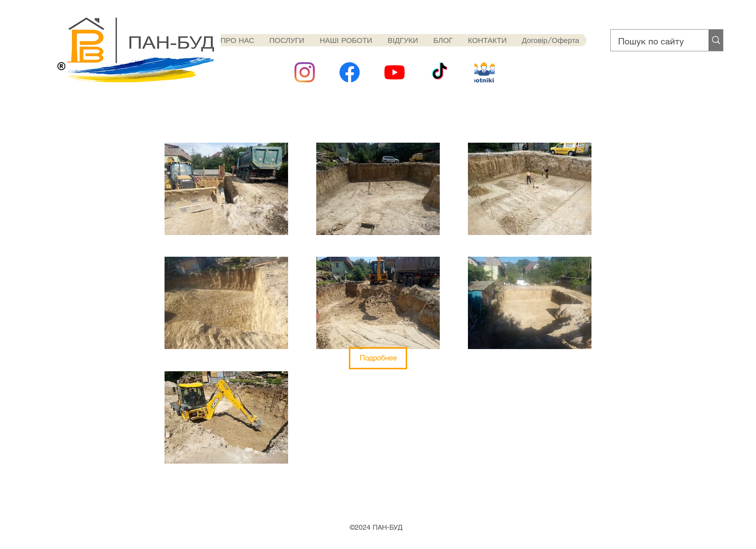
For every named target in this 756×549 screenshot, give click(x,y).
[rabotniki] (484, 72)
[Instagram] (305, 72)
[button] (378, 358)
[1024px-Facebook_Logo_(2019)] (350, 72)
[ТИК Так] (440, 72)
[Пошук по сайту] (653, 41)
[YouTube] (395, 72)
